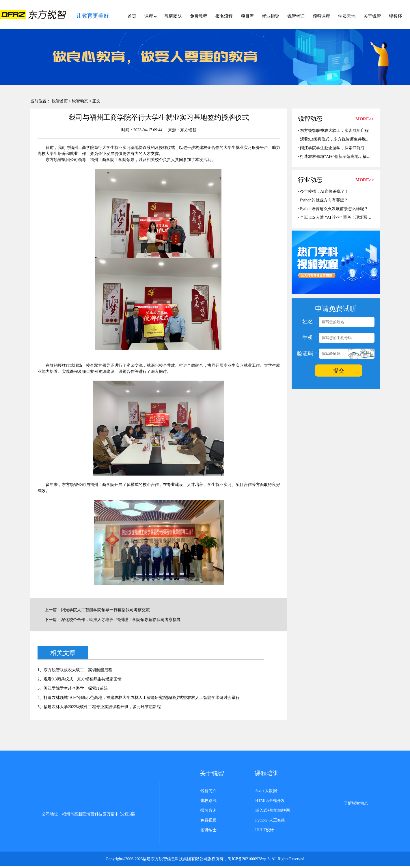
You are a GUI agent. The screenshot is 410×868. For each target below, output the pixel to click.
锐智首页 (60, 101)
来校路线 (208, 801)
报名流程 (224, 16)
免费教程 (199, 16)
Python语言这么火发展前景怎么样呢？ (334, 209)
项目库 (247, 16)
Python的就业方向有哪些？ (324, 200)
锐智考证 (296, 16)
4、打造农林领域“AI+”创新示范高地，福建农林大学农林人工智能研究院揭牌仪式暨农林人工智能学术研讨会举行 (139, 698)
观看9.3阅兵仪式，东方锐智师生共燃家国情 (339, 139)
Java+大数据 (266, 791)
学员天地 (347, 16)
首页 (132, 16)
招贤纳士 (208, 830)
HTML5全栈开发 (270, 801)
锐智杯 (395, 16)
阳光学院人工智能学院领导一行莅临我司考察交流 (105, 610)
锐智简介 (208, 791)
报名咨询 (208, 810)
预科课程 (321, 16)
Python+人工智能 (270, 820)
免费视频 (208, 820)
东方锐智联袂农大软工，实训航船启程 (334, 131)
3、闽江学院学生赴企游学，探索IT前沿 (73, 688)
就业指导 (271, 16)
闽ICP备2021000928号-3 (248, 859)
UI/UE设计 (265, 830)
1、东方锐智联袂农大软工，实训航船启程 (75, 670)
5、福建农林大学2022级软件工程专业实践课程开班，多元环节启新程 (99, 707)
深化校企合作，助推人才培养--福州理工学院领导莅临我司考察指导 (121, 620)
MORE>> (365, 119)
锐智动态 (80, 101)
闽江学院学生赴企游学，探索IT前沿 (332, 148)
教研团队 (173, 16)
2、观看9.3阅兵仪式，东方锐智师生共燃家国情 (80, 679)
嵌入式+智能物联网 (273, 810)
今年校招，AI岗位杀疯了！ (324, 191)
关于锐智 (372, 16)
